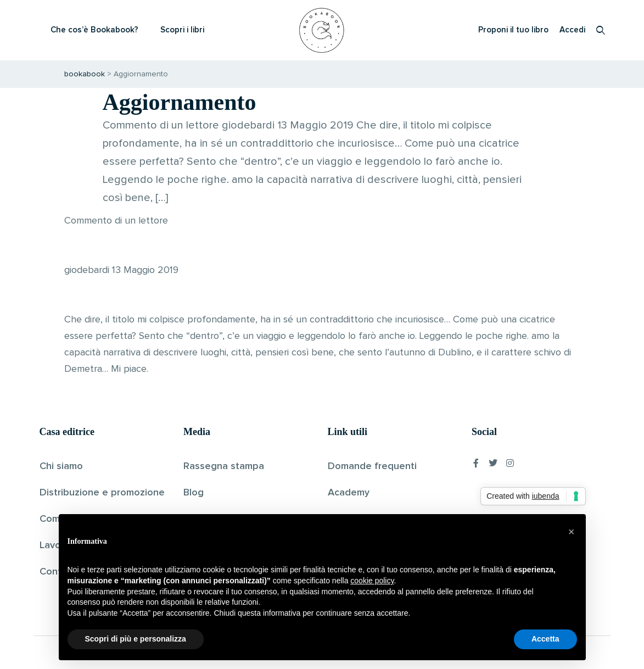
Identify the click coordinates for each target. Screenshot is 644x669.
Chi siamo (61, 466)
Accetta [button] (545, 639)
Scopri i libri (182, 30)
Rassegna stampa (224, 466)
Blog (194, 493)
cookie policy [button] (372, 581)
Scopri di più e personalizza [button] (136, 639)
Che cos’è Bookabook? (94, 30)
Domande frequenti (372, 466)
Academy (349, 493)
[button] (572, 532)
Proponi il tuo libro (513, 30)
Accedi (572, 30)
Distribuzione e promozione (102, 493)
